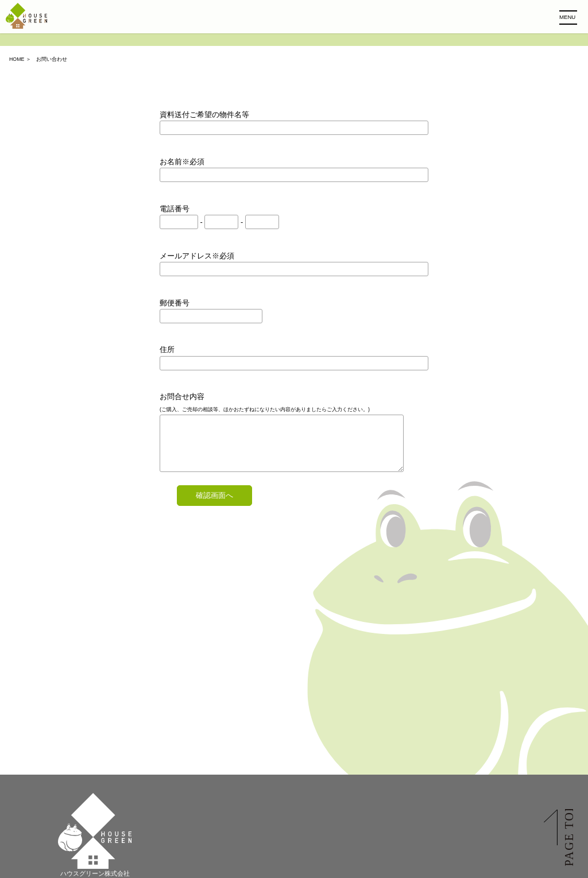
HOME (17, 59)
